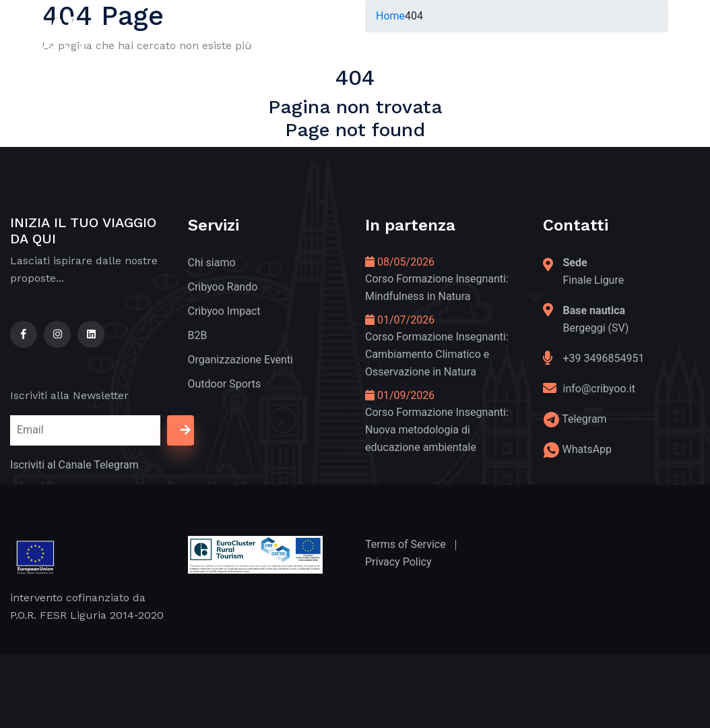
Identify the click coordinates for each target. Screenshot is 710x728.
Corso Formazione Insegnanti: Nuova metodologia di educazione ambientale (437, 430)
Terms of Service (406, 544)
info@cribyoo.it (599, 389)
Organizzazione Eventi (241, 360)
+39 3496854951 (604, 358)
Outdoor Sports (225, 384)
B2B (198, 335)
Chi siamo (212, 263)
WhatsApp (587, 449)
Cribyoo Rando (223, 287)
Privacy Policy (398, 562)
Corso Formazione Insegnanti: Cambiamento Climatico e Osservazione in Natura (437, 354)
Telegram (584, 419)
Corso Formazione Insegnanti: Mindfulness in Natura (437, 287)
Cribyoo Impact (224, 311)
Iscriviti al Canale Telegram (74, 465)
